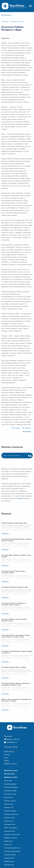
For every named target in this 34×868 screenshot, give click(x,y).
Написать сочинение (18, 22)
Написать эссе (9, 821)
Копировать (17, 428)
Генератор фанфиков (11, 787)
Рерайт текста (8, 841)
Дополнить (28, 432)
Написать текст (9, 774)
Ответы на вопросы (11, 828)
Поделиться (8, 15)
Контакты (7, 755)
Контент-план (8, 797)
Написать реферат (10, 811)
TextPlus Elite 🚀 (9, 752)
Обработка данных (10, 764)
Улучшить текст (9, 865)
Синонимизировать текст (12, 848)
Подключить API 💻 (11, 747)
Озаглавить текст (10, 824)
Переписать (28, 428)
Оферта (7, 761)
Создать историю (10, 855)
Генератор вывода (10, 784)
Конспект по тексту (10, 794)
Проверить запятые (11, 838)
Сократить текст (9, 858)
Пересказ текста (9, 831)
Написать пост (9, 807)
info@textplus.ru (12, 742)
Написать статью (9, 818)
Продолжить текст (11, 770)
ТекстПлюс (5, 22)
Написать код (9, 804)
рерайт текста (23, 498)
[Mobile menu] (30, 6)
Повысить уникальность (12, 834)
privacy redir (8, 781)
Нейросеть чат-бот (11, 777)
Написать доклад (10, 801)
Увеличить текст (9, 861)
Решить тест (8, 844)
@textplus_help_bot (13, 739)
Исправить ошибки (10, 791)
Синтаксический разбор (12, 851)
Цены (6, 758)
